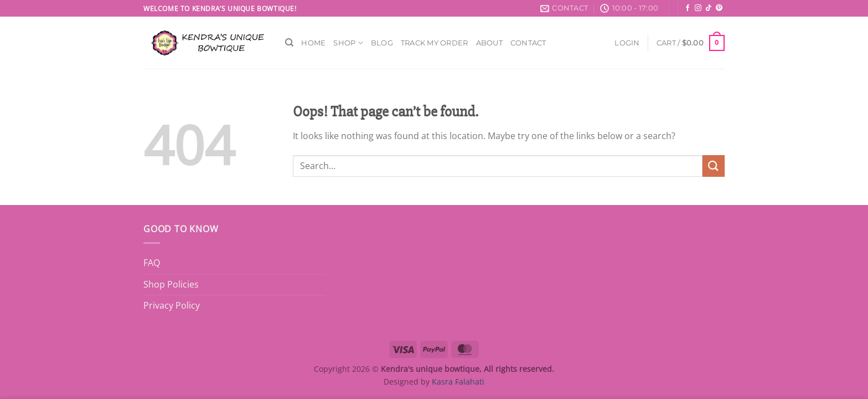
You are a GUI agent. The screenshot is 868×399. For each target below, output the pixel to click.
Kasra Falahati (458, 382)
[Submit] (714, 166)
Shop (348, 43)
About (489, 43)
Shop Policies (171, 284)
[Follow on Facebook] (688, 8)
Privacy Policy (172, 305)
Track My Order (435, 43)
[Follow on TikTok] (709, 8)
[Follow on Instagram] (698, 8)
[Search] (289, 43)
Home (313, 43)
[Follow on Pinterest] (719, 8)
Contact (528, 43)
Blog (382, 43)
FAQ (152, 263)
